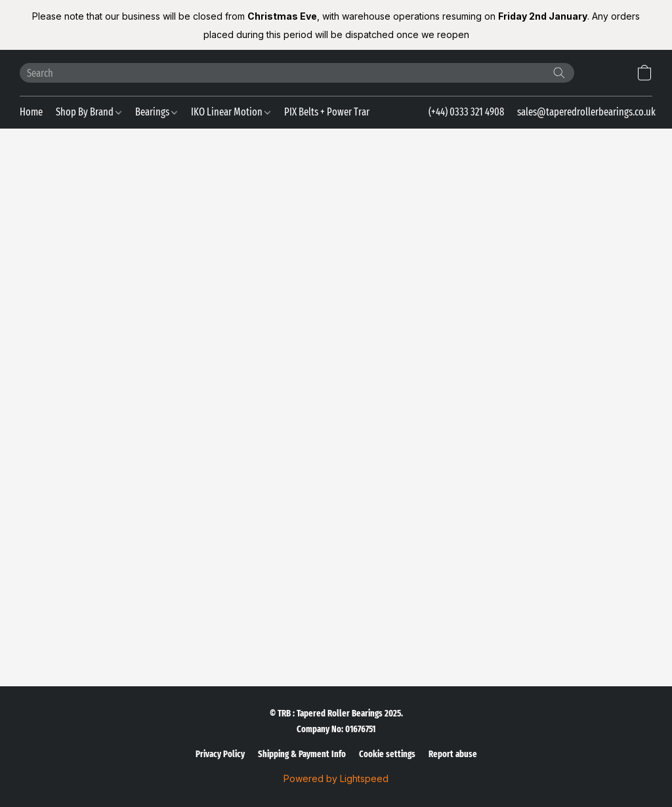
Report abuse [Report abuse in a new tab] (453, 754)
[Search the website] (559, 73)
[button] (644, 73)
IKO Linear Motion (231, 112)
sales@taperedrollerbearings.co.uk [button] (586, 112)
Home (31, 112)
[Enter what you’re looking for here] (297, 73)
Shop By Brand (89, 112)
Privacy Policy (220, 754)
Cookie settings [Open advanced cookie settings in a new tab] (387, 754)
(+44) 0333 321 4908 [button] (466, 112)
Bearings (156, 112)
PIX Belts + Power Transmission (349, 112)
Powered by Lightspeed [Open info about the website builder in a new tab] (336, 778)
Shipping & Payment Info (302, 754)
